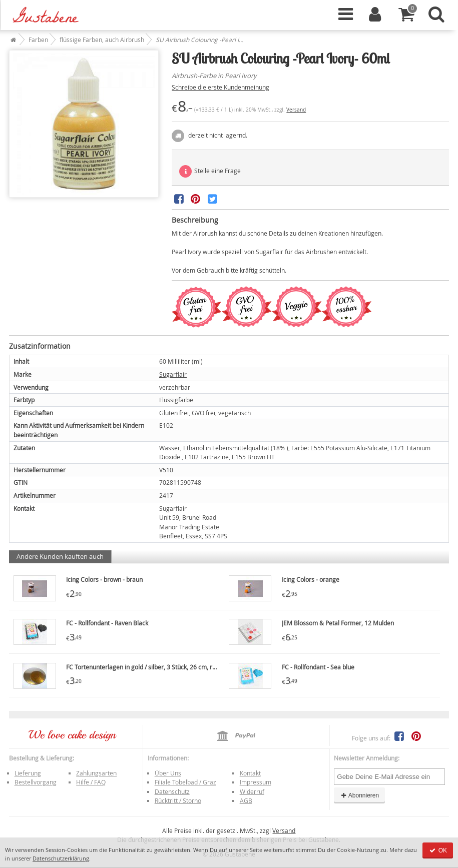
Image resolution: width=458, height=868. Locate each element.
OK (438, 850)
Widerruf (252, 791)
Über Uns (168, 773)
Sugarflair (173, 374)
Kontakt (250, 773)
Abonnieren (359, 795)
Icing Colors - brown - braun (104, 579)
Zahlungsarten (96, 773)
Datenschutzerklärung (61, 858)
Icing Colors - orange (311, 579)
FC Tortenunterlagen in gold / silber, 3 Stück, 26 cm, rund (144, 667)
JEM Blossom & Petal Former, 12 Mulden (338, 623)
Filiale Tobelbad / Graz (185, 782)
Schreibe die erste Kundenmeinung (220, 87)
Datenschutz (172, 791)
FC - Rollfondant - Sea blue (318, 667)
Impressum (256, 782)
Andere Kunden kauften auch (60, 556)
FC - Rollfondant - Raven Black (107, 623)
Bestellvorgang (36, 782)
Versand (296, 110)
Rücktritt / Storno (178, 800)
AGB (246, 800)
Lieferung (28, 773)
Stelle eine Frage (210, 171)
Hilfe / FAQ (91, 782)
